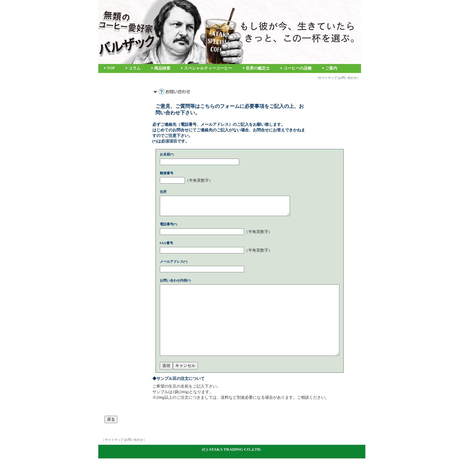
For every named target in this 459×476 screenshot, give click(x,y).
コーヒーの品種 (297, 68)
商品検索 (162, 68)
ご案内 (331, 68)
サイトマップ (328, 78)
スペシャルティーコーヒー (208, 68)
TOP (111, 68)
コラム (135, 68)
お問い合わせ (348, 78)
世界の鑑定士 (258, 68)
